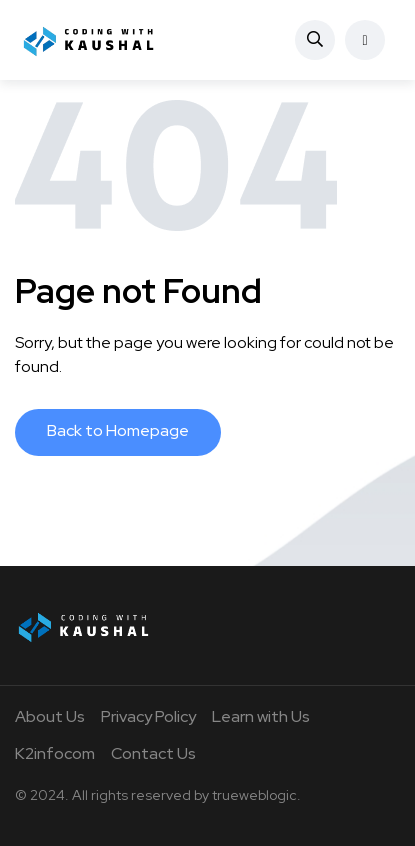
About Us (50, 716)
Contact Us (153, 753)
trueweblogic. (256, 795)
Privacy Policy (148, 716)
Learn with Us (261, 716)
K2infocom (55, 753)
